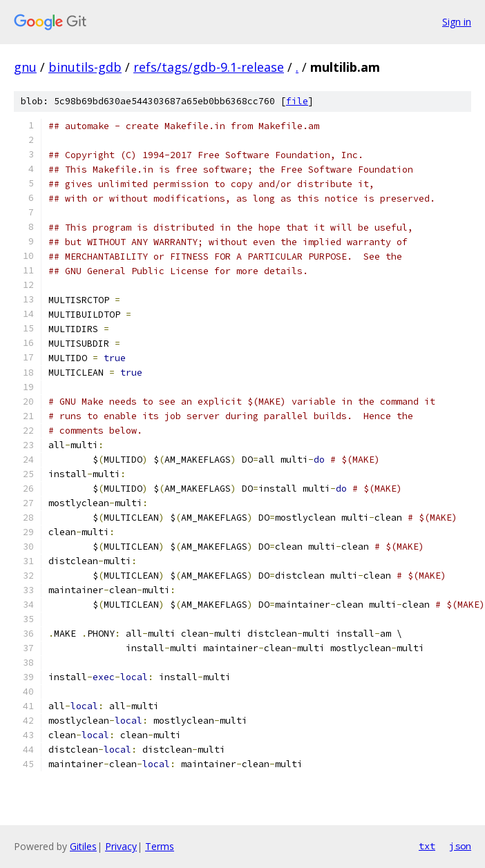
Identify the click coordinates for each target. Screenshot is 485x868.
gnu (25, 67)
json (460, 846)
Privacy (121, 846)
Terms (160, 846)
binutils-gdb (85, 67)
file (297, 101)
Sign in (457, 22)
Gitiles (83, 846)
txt (427, 846)
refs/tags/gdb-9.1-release (209, 67)
